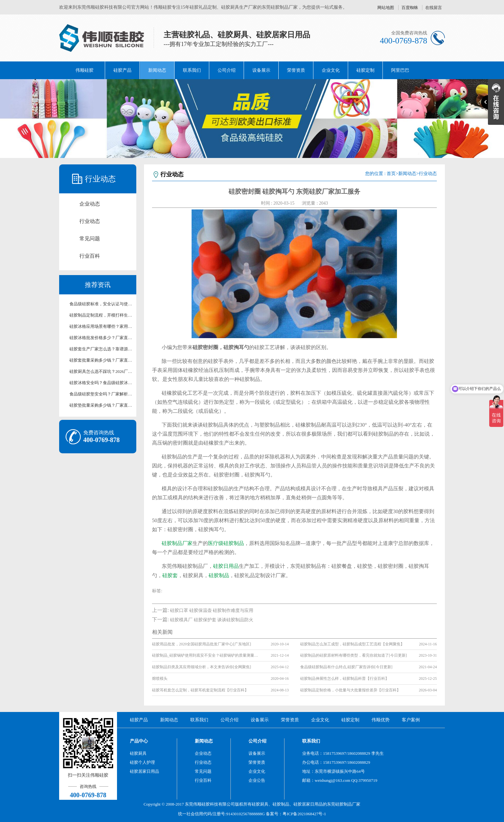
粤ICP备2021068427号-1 (304, 814)
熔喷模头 (160, 679)
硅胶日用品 (226, 566)
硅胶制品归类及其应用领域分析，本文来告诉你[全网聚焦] (202, 667)
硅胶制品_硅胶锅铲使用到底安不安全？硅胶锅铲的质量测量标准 (207, 655)
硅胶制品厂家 (177, 543)
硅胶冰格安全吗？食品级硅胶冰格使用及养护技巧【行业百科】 (101, 383)
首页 (391, 174)
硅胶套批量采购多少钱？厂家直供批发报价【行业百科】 (101, 360)
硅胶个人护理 (142, 762)
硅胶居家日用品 (144, 771)
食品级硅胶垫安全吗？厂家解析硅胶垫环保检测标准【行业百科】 (101, 394)
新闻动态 (157, 70)
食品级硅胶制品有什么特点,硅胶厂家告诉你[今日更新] (346, 667)
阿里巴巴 (400, 70)
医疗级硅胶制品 (226, 543)
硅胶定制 (365, 70)
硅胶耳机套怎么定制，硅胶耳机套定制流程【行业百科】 (200, 690)
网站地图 (386, 8)
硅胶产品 (122, 70)
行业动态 (90, 221)
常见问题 (90, 239)
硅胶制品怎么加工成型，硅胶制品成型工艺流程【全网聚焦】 (352, 644)
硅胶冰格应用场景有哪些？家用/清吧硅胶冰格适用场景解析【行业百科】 (101, 326)
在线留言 (434, 8)
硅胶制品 (219, 575)
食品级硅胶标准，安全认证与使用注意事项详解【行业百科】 (101, 304)
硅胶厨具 (138, 753)
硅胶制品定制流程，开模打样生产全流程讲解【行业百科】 (101, 315)
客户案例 (411, 720)
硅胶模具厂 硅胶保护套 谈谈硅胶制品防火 (212, 620)
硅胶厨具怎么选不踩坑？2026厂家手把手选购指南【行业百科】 (101, 371)
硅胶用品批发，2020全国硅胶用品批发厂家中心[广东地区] (202, 644)
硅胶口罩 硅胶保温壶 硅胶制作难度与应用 (212, 610)
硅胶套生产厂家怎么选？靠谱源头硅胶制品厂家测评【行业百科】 (101, 349)
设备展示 (261, 70)
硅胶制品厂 (346, 804)
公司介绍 (227, 70)
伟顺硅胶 (85, 70)
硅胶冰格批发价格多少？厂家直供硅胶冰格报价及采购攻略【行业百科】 (101, 338)
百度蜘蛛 (410, 8)
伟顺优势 (381, 720)
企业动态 (90, 204)
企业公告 (257, 780)
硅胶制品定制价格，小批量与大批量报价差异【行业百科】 (350, 690)
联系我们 (192, 70)
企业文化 (331, 70)
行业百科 (90, 256)
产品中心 (139, 741)
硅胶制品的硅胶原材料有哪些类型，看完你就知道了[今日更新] (354, 655)
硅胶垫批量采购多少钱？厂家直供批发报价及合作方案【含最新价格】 (101, 405)
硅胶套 (170, 575)
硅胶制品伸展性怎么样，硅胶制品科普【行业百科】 (345, 679)
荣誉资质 (296, 70)
